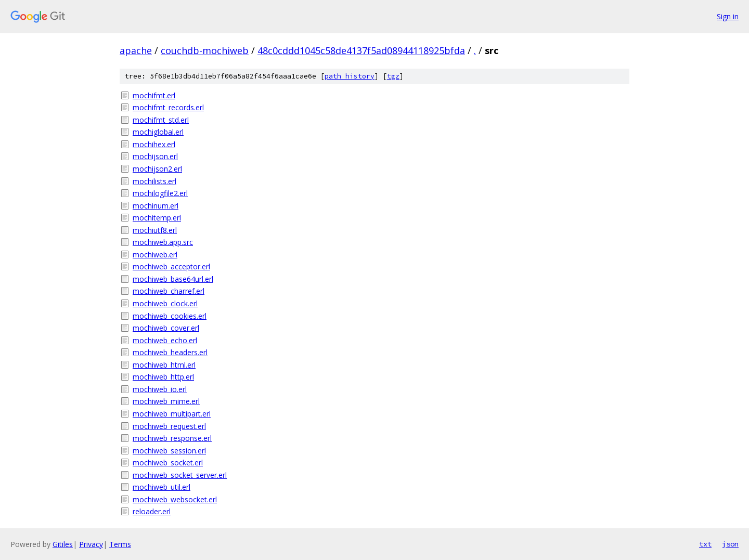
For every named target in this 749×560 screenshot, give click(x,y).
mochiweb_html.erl (164, 365)
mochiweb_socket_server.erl (180, 475)
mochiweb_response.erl (172, 438)
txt (705, 544)
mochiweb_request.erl (169, 426)
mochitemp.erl (157, 218)
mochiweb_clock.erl (165, 303)
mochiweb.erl (155, 255)
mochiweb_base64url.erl (173, 279)
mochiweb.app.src (163, 242)
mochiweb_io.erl (160, 389)
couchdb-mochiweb (205, 50)
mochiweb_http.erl (163, 377)
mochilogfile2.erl (160, 193)
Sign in (728, 16)
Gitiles (63, 544)
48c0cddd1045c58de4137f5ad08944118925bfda (361, 50)
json (730, 544)
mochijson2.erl (157, 169)
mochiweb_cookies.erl (170, 316)
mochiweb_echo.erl (165, 340)
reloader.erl (152, 511)
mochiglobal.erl (158, 132)
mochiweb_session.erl (169, 451)
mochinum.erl (156, 206)
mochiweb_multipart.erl (172, 414)
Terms (120, 544)
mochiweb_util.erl (162, 487)
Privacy (91, 544)
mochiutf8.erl (155, 230)
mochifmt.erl (154, 95)
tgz (393, 76)
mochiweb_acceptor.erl (171, 266)
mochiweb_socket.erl (168, 463)
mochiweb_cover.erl (166, 328)
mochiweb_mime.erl (166, 401)
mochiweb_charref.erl (169, 291)
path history (350, 76)
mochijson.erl (155, 156)
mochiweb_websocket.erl (175, 499)
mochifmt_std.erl (161, 120)
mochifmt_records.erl (168, 107)
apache (136, 50)
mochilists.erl (154, 181)
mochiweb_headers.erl (170, 352)
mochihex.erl (154, 144)
